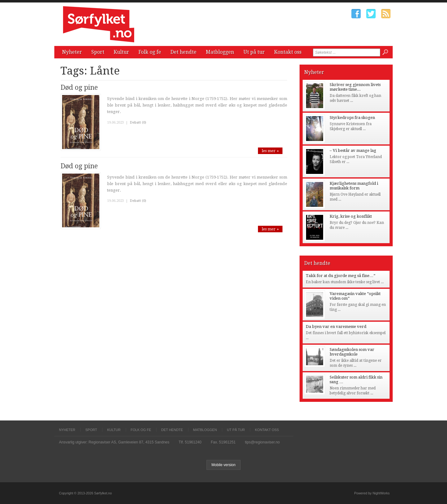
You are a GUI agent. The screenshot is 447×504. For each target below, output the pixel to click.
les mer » (270, 151)
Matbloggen (220, 52)
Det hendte (183, 52)
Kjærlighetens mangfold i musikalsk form (354, 186)
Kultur (121, 52)
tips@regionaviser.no (262, 442)
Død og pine (79, 87)
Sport (98, 52)
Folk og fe (150, 52)
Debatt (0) (138, 123)
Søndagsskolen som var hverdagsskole (352, 352)
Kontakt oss (288, 52)
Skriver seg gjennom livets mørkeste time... (355, 87)
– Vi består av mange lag (353, 150)
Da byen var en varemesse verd (336, 327)
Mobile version (223, 465)
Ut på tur (254, 52)
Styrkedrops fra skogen (352, 118)
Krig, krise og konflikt (351, 216)
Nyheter (72, 52)
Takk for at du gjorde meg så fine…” (341, 276)
